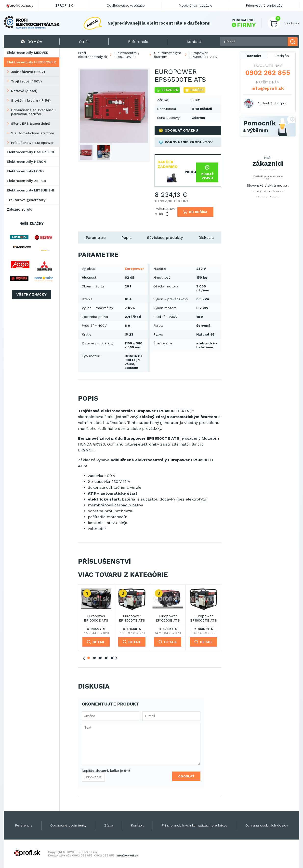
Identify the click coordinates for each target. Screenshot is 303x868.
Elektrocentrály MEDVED (28, 53)
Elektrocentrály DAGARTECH (31, 152)
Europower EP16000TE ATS (204, 618)
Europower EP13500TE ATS (132, 618)
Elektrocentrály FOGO (25, 171)
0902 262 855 (268, 73)
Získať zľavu (207, 172)
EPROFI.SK (64, 5)
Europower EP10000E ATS (96, 618)
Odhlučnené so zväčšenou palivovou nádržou (33, 112)
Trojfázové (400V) (26, 81)
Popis (126, 237)
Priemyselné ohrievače (264, 5)
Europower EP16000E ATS (168, 618)
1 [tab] (89, 658)
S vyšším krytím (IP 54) (31, 100)
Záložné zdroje (20, 209)
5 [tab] (112, 658)
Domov (32, 42)
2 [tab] (94, 658)
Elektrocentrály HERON (26, 162)
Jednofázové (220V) (28, 72)
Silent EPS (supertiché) (31, 123)
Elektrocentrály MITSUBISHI (30, 190)
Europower (134, 269)
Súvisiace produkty (165, 237)
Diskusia (206, 237)
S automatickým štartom (33, 133)
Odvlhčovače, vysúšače (126, 5)
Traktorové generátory (26, 200)
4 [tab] (106, 658)
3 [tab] (100, 658)
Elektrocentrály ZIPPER (26, 181)
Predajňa (282, 56)
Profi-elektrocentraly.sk (92, 55)
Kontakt (254, 56)
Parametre (96, 237)
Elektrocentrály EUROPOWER (31, 62)
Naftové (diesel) (24, 91)
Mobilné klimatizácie (195, 5)
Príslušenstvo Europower (32, 143)
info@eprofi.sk (268, 88)
